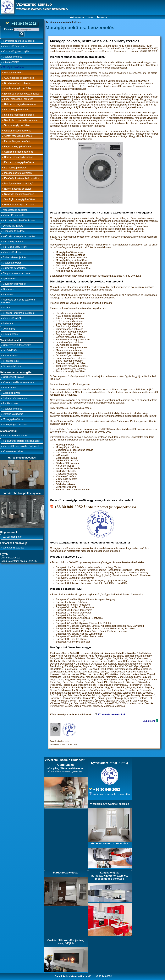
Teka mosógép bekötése (17, 125)
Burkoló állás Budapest (15, 436)
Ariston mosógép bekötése (18, 136)
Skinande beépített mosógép (19, 194)
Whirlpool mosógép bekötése (19, 205)
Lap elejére (149, 721)
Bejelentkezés (10, 334)
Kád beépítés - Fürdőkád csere (19, 220)
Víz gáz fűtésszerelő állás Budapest (21, 441)
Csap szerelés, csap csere (17, 273)
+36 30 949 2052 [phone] (24, 24)
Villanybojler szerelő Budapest (19, 313)
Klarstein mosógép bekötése (19, 162)
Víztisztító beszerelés (14, 215)
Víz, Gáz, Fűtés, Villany (15, 247)
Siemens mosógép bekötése (19, 115)
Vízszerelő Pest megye (15, 46)
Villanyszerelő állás (13, 451)
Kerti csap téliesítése (14, 231)
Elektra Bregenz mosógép (18, 141)
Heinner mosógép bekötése (18, 157)
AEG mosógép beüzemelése (19, 78)
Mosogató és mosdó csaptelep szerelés (18, 301)
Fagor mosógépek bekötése (19, 99)
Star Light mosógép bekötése (19, 199)
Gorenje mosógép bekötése (19, 152)
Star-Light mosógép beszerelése (21, 120)
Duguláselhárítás (12, 366)
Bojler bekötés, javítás (14, 257)
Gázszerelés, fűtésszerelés (17, 345)
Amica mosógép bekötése (17, 131)
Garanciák (8, 289)
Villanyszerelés (11, 361)
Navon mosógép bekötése (18, 189)
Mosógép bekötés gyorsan (18, 173)
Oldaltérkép (9, 329)
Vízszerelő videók (12, 318)
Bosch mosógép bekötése (18, 83)
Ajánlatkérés (77, 17)
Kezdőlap (51, 22)
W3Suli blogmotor (12, 537)
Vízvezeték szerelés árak (112, 714)
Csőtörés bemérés (13, 57)
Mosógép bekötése (13, 67)
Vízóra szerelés (11, 62)
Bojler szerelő (10, 388)
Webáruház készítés (14, 548)
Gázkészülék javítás (13, 377)
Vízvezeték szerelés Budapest (19, 41)
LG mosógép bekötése (16, 110)
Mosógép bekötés (13, 73)
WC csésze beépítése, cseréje (19, 236)
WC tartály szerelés (13, 242)
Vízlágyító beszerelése (15, 268)
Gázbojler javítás (12, 393)
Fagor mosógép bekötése (17, 147)
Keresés (9, 29)
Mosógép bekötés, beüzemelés (21, 178)
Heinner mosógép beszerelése (20, 104)
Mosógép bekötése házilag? (19, 183)
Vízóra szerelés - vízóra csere (18, 382)
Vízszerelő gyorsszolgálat (16, 51)
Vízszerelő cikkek (12, 252)
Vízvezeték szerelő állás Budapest (21, 446)
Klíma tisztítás (10, 356)
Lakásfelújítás (10, 350)
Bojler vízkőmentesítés (15, 398)
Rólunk (90, 17)
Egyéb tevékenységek (14, 284)
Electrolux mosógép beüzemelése (22, 94)
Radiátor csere (11, 403)
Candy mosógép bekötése (18, 88)
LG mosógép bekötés (15, 168)
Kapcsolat (102, 17)
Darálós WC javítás (13, 226)
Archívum (8, 323)
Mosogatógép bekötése (15, 210)
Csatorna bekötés (12, 263)
